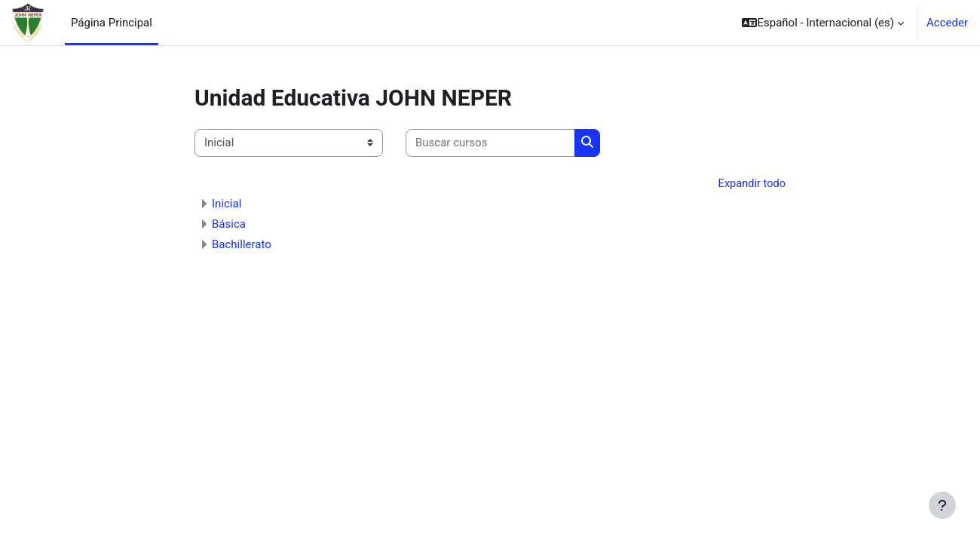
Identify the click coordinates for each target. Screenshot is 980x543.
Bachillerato (242, 245)
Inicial (227, 204)
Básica (229, 225)
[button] (823, 23)
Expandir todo (751, 184)
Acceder (947, 23)
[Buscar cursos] (490, 143)
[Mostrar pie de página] (942, 505)
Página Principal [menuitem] (112, 23)
